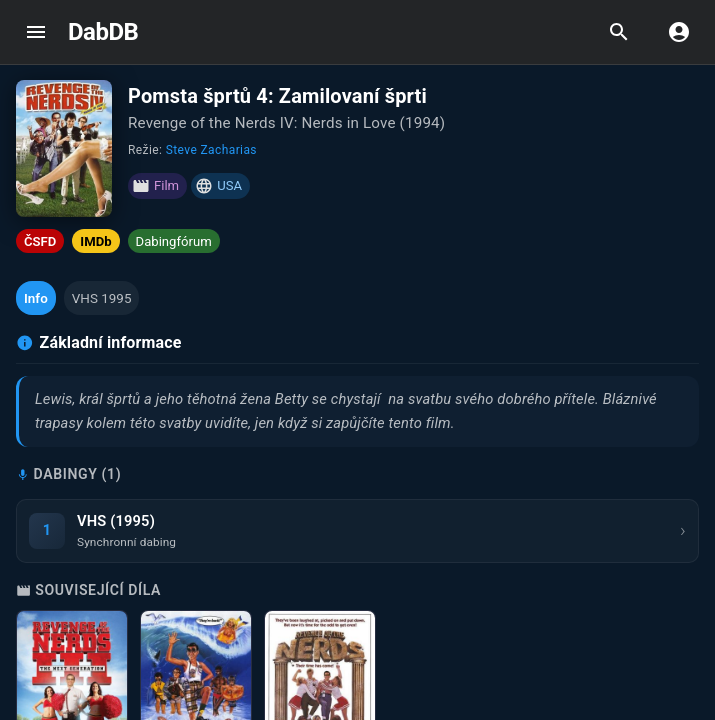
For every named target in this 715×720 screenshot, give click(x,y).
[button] (36, 298)
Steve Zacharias (211, 150)
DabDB (103, 32)
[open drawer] (36, 32)
